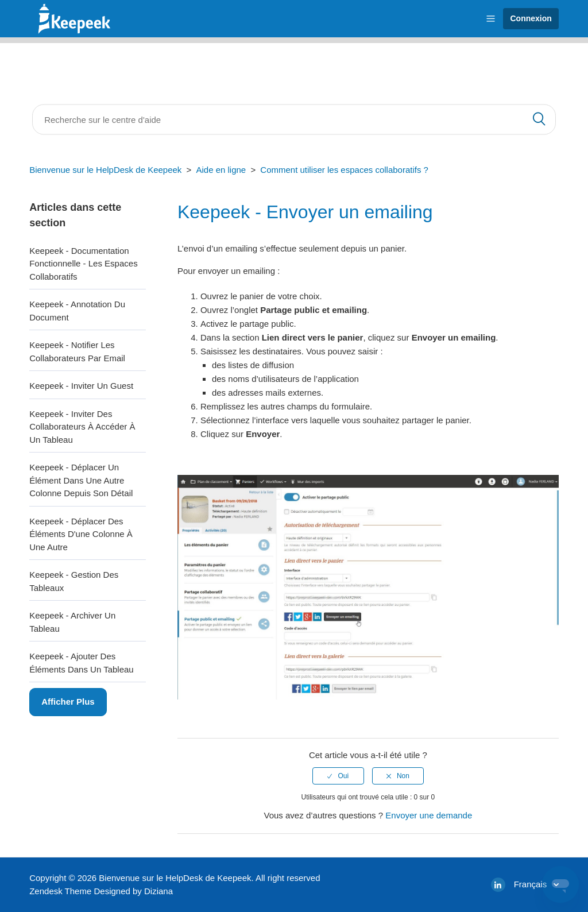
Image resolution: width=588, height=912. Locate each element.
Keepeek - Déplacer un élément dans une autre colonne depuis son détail (81, 480)
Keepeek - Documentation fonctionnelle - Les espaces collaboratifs (83, 264)
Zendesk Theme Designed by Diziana (101, 891)
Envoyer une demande (429, 815)
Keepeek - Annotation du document (77, 311)
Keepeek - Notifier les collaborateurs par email (77, 351)
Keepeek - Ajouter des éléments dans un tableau (82, 663)
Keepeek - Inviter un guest (81, 386)
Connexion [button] (531, 18)
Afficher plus (68, 702)
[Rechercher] (294, 120)
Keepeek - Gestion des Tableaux (74, 581)
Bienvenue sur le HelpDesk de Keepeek (105, 170)
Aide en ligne (221, 170)
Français (532, 884)
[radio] (338, 776)
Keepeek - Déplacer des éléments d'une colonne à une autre (81, 534)
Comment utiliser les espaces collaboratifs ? (344, 170)
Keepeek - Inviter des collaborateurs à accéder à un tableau (82, 427)
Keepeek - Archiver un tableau (72, 622)
